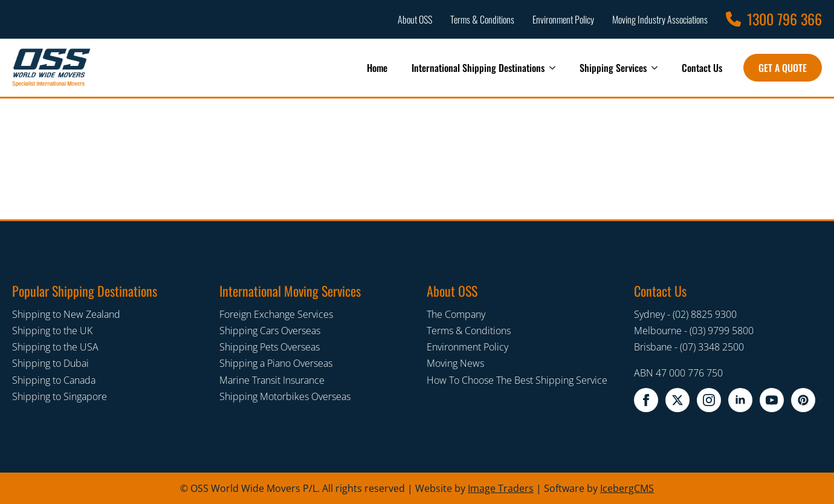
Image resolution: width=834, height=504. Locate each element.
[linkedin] (740, 400)
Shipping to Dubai (50, 363)
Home (377, 68)
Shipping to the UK (52, 331)
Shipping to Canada (54, 380)
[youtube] (772, 400)
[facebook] (646, 400)
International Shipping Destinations (478, 68)
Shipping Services (613, 68)
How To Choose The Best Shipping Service (517, 380)
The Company (456, 314)
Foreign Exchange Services (276, 314)
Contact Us (702, 68)
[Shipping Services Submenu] (658, 68)
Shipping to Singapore (60, 396)
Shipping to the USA (55, 347)
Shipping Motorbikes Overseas (285, 396)
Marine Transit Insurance (272, 380)
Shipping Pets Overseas (270, 347)
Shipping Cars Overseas (270, 331)
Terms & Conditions (469, 331)
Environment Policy (467, 347)
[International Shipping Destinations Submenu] (556, 68)
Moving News (455, 363)
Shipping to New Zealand (66, 314)
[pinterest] (803, 400)
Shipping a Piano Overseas (276, 363)
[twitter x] (677, 400)
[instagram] (709, 400)
